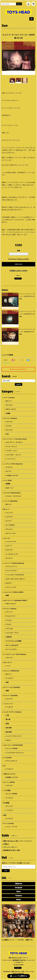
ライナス (9, 426)
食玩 (5, 815)
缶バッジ (9, 401)
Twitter (18, 892)
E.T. (5, 766)
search (19, 4)
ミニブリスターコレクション (15, 753)
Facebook (19, 896)
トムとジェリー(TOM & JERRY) (14, 592)
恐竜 (7, 724)
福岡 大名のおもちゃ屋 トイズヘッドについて (18, 841)
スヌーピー (9, 422)
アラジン (9, 624)
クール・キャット (12, 447)
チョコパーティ (11, 616)
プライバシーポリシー (10, 847)
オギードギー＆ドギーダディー (16, 579)
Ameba (18, 900)
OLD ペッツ (10, 488)
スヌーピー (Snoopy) (10, 418)
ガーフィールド (11, 533)
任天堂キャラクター (12, 777)
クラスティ (9, 467)
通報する (19, 275)
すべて (6, 360)
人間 (7, 715)
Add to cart (19, 264)
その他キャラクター (12, 476)
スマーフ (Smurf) (9, 398)
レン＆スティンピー (12, 554)
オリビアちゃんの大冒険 (14, 641)
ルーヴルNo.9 (10, 525)
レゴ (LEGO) (8, 758)
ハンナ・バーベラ (12, 827)
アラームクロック (12, 761)
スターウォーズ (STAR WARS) (13, 745)
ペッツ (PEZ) (8, 480)
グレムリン (9, 529)
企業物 (8, 413)
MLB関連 (6, 803)
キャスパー (9, 558)
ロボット (9, 740)
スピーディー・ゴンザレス (14, 442)
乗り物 (8, 719)
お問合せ (6, 844)
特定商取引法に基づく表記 (12, 850)
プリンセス (9, 629)
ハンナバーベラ (11, 542)
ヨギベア (9, 583)
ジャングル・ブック (12, 633)
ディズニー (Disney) (10, 609)
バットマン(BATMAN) (10, 501)
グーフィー (9, 612)
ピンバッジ (9, 806)
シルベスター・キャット (14, 455)
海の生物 (9, 728)
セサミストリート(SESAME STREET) (15, 600)
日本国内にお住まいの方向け (19, 271)
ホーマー (9, 471)
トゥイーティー (11, 459)
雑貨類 (8, 484)
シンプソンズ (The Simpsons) (13, 464)
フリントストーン (12, 566)
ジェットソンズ (11, 587)
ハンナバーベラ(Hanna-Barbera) (14, 563)
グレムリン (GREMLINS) (11, 671)
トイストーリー (8, 704)
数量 (19, 251)
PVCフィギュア (11, 409)
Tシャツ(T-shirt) (9, 823)
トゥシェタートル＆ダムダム (15, 575)
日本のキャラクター (10, 774)
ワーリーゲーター (12, 571)
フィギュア (9, 678)
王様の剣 (9, 637)
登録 (6, 871)
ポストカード (8, 663)
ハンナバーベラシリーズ (14, 736)
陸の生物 (9, 732)
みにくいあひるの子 (12, 645)
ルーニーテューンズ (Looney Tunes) (15, 439)
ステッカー (9, 405)
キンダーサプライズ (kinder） (13, 712)
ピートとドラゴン (12, 649)
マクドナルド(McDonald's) (12, 493)
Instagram (18, 888)
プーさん (9, 620)
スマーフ (9, 521)
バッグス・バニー (12, 451)
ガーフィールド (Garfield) (12, 687)
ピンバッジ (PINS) (12, 748)
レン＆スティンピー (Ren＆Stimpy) (15, 654)
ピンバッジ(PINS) (9, 782)
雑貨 (7, 595)
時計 (7, 682)
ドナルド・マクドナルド (14, 496)
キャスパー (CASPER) (11, 696)
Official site (19, 884)
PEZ (7, 434)
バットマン (9, 513)
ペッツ (8, 666)
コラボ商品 (7, 790)
